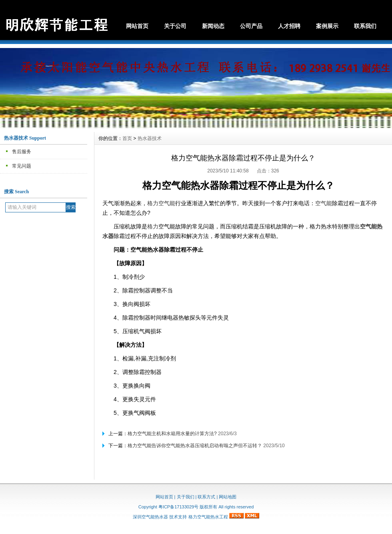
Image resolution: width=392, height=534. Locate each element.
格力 (153, 226)
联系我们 (365, 26)
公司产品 (251, 26)
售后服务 (22, 152)
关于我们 (186, 497)
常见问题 (22, 166)
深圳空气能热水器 (150, 517)
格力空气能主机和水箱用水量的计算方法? (172, 434)
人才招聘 (289, 26)
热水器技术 (150, 138)
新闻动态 (213, 26)
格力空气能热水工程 (208, 517)
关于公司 (175, 26)
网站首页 (137, 26)
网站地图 (228, 497)
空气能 (324, 203)
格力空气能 (161, 203)
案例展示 (327, 26)
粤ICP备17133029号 (178, 507)
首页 (127, 138)
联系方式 (206, 497)
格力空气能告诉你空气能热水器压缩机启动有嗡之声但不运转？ (195, 446)
